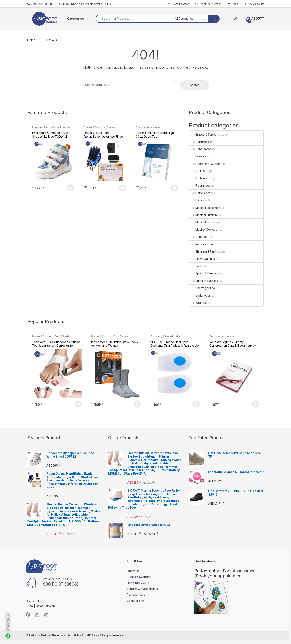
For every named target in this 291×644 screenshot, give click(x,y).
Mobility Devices (203, 229)
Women (231, 336)
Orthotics (198, 237)
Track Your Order (208, 4)
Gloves (111, 127)
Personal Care (136, 595)
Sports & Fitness (203, 273)
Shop (233, 4)
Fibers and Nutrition (205, 164)
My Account (254, 4)
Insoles (197, 200)
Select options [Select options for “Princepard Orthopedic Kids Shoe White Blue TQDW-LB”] (71, 188)
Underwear (200, 295)
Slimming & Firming (204, 252)
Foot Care (199, 171)
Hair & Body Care (138, 583)
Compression (144, 127)
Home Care (200, 193)
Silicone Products (173, 336)
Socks (196, 266)
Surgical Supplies (204, 281)
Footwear (38, 127)
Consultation (200, 149)
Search (195, 85)
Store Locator (178, 4)
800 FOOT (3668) (40, 4)
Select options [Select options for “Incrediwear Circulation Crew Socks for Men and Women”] (137, 404)
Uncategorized (202, 288)
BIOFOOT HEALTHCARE (80, 635)
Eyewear (198, 156)
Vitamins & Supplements (142, 589)
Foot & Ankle (62, 336)
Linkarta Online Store (44, 635)
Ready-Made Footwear (58, 127)
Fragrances (200, 186)
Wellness (198, 303)
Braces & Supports (95, 127)
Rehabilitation (201, 244)
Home (31, 40)
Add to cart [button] (78, 404)
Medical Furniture (204, 215)
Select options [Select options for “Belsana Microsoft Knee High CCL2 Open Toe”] (174, 188)
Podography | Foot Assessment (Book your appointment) (226, 573)
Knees (157, 127)
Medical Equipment (205, 208)
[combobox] (134, 19)
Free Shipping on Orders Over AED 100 (85, 4)
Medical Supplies (204, 222)
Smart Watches (202, 259)
